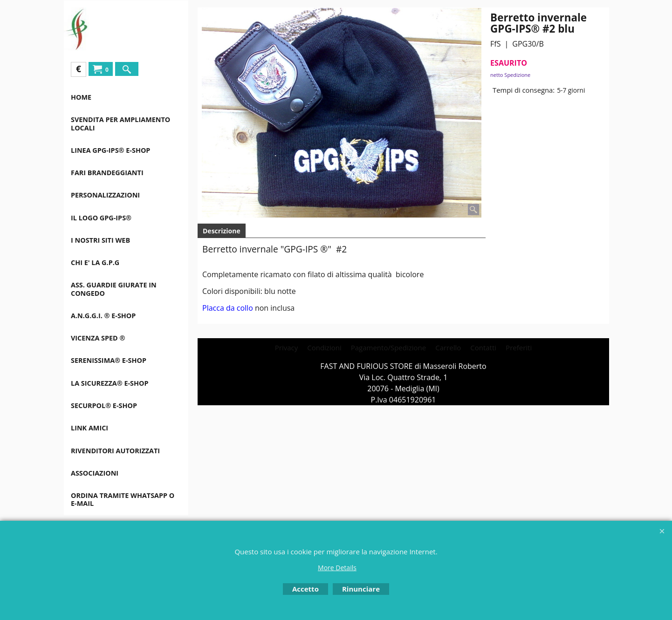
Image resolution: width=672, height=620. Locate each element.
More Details (337, 568)
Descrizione (222, 231)
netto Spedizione (510, 75)
